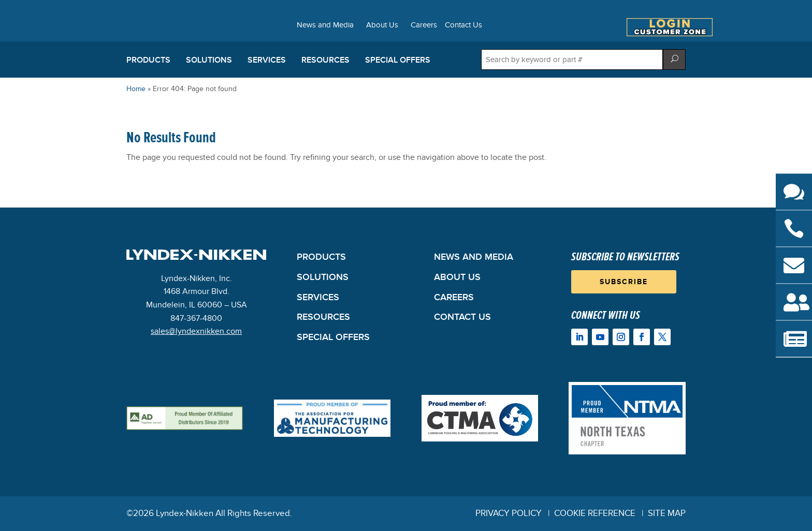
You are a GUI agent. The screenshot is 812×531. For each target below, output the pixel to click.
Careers (424, 25)
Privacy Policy (509, 513)
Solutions (209, 60)
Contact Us (463, 25)
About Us (382, 25)
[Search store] (572, 60)
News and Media (325, 25)
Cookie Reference (595, 513)
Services (267, 60)
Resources (325, 60)
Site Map (667, 513)
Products (148, 60)
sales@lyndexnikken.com (196, 331)
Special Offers (398, 60)
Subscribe (624, 282)
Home (136, 89)
